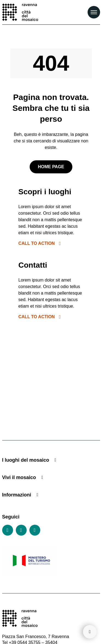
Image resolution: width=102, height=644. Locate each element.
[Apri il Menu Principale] (94, 12)
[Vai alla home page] (20, 12)
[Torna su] (90, 632)
